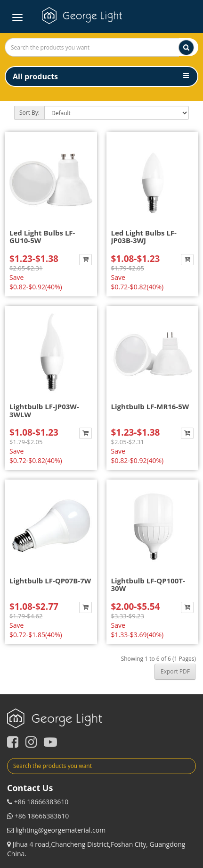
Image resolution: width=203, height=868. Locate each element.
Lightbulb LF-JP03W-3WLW (44, 410)
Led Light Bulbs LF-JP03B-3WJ (144, 237)
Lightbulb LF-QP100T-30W (148, 585)
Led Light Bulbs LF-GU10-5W (42, 237)
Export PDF (175, 671)
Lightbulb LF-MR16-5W (150, 406)
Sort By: (29, 113)
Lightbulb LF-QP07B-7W (50, 581)
